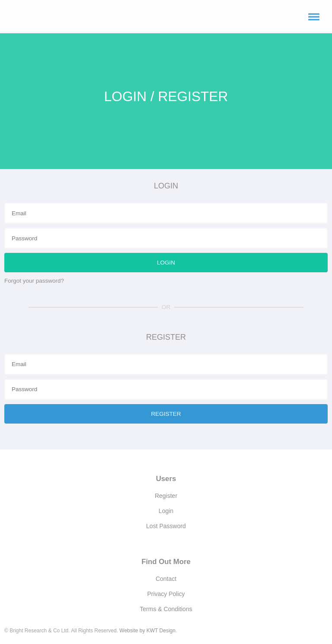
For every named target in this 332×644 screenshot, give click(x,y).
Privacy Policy (166, 594)
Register (166, 496)
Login (166, 511)
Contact (166, 579)
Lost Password (166, 526)
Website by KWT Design (147, 631)
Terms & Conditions (166, 609)
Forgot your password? (34, 281)
